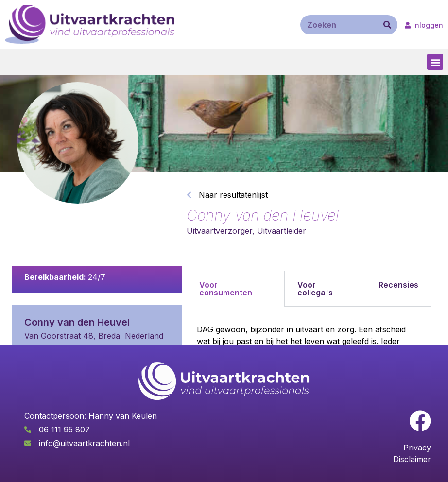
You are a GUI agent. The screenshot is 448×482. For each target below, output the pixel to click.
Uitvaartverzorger (219, 231)
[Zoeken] (387, 25)
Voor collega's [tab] (315, 289)
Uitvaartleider (282, 231)
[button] (435, 62)
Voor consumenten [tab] (226, 289)
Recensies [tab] (398, 285)
